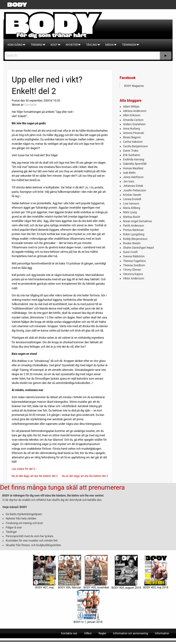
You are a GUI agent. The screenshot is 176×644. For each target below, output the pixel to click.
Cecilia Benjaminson (135, 146)
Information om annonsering (131, 633)
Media (110, 45)
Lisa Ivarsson (131, 204)
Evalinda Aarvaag (134, 159)
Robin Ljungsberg (134, 234)
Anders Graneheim (134, 124)
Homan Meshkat (133, 168)
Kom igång (15, 45)
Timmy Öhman (132, 270)
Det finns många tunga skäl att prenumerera (62, 487)
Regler (102, 633)
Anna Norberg (132, 129)
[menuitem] (15, 45)
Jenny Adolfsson (133, 177)
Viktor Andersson (134, 278)
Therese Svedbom (134, 265)
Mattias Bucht (132, 217)
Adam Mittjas (131, 107)
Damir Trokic (131, 151)
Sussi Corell (130, 252)
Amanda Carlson (133, 120)
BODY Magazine (134, 86)
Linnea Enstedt (132, 199)
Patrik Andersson (134, 226)
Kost (54, 45)
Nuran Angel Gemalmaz (137, 221)
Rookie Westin (132, 243)
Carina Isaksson (133, 142)
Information (162, 633)
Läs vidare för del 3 (23, 469)
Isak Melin (129, 173)
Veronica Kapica (133, 274)
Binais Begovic (132, 137)
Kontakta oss (69, 633)
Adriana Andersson (135, 111)
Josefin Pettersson (135, 190)
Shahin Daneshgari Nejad (138, 248)
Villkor (88, 633)
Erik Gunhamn (132, 155)
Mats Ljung (130, 212)
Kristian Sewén (132, 195)
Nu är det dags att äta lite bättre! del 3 (85, 476)
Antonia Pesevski (134, 133)
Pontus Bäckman (133, 230)
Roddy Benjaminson (135, 239)
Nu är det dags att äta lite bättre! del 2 (35, 476)
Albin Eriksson (132, 115)
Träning (37, 45)
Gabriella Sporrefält (135, 164)
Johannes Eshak (133, 186)
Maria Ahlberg (132, 208)
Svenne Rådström (134, 256)
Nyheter (72, 45)
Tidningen (129, 45)
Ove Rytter (30, 105)
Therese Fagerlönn (134, 261)
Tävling (91, 45)
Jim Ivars (129, 182)
